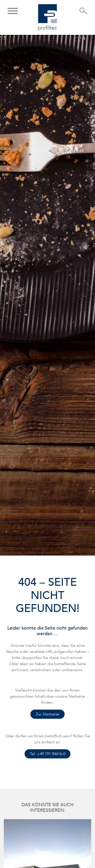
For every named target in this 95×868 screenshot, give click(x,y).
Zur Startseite (48, 714)
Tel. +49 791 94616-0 (48, 754)
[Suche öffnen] (83, 12)
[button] (13, 12)
